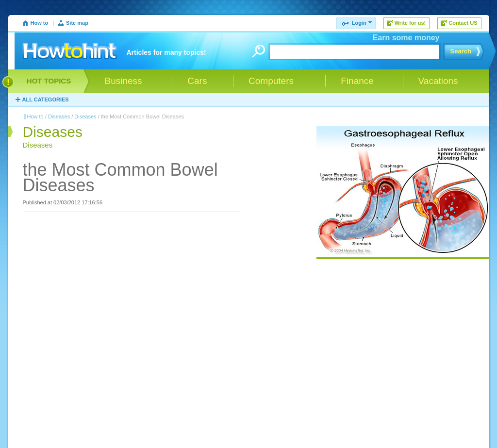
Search (461, 51)
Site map (77, 23)
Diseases (59, 116)
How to (40, 23)
